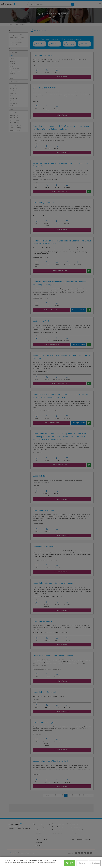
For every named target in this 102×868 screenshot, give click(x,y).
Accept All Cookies (69, 863)
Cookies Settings (95, 863)
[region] (51, 862)
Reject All (82, 863)
